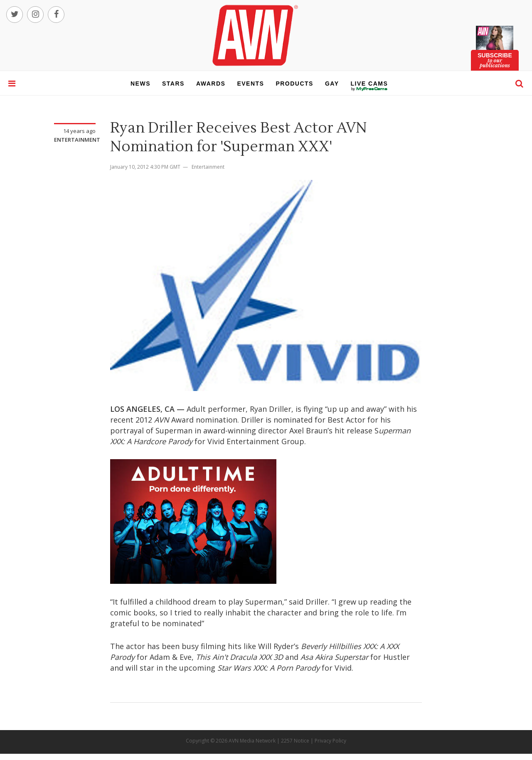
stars (173, 84)
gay (332, 84)
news (140, 84)
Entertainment (77, 140)
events (250, 84)
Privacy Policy (330, 741)
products (294, 84)
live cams (369, 89)
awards (211, 84)
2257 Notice (295, 741)
